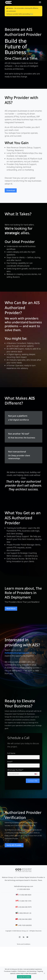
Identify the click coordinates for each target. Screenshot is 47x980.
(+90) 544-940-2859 (25, 919)
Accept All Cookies (24, 977)
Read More (11, 609)
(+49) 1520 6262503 (25, 925)
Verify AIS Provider (14, 845)
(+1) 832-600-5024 (23, 889)
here (31, 14)
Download (11, 190)
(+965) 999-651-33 (25, 913)
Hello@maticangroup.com (24, 886)
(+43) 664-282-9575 (25, 907)
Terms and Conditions (24, 944)
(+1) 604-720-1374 (25, 901)
